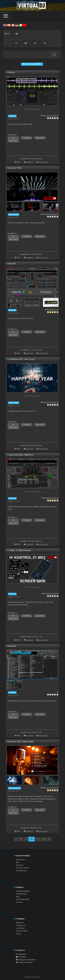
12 (44, 839)
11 (38, 839)
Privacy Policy (22, 931)
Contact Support (23, 891)
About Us (20, 923)
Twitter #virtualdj (24, 962)
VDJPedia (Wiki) (23, 899)
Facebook (21, 954)
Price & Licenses (23, 868)
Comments (30, 162)
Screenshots (21, 871)
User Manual (21, 894)
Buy (18, 862)
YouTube (21, 957)
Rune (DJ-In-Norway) (51, 115)
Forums (19, 902)
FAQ (18, 897)
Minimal (12, 646)
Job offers (20, 928)
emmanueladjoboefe (51, 214)
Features (20, 865)
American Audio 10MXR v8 (21, 455)
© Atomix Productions (32, 977)
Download (20, 860)
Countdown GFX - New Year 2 (22, 359)
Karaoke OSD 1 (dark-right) (21, 742)
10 (31, 839)
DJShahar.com (53, 310)
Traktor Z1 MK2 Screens (20, 550)
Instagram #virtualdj (26, 960)
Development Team (51, 498)
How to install (43, 162)
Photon (12, 73)
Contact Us (21, 925)
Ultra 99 (12, 264)
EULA (18, 934)
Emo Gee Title (15, 168)
